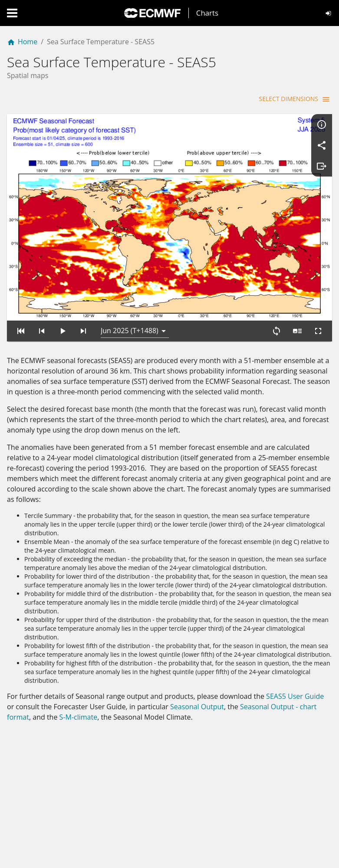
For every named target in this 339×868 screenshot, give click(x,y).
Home (22, 42)
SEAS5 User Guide (295, 696)
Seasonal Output (197, 707)
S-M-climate (79, 717)
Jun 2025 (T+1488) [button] (130, 331)
